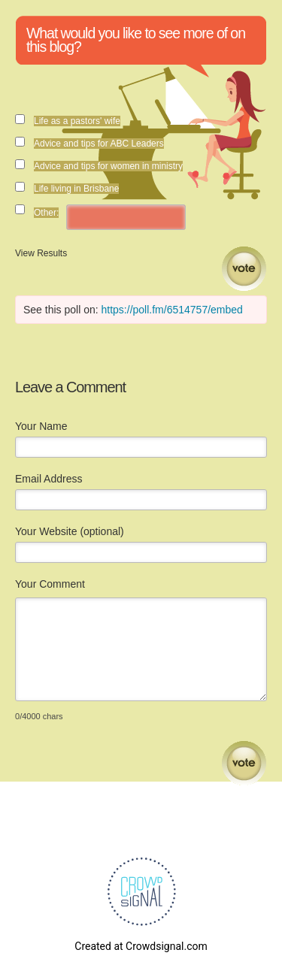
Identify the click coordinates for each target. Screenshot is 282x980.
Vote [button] (244, 269)
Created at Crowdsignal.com (141, 946)
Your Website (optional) (70, 531)
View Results (41, 253)
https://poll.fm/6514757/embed (172, 310)
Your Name (41, 426)
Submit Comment (244, 763)
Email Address (49, 479)
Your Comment (50, 584)
